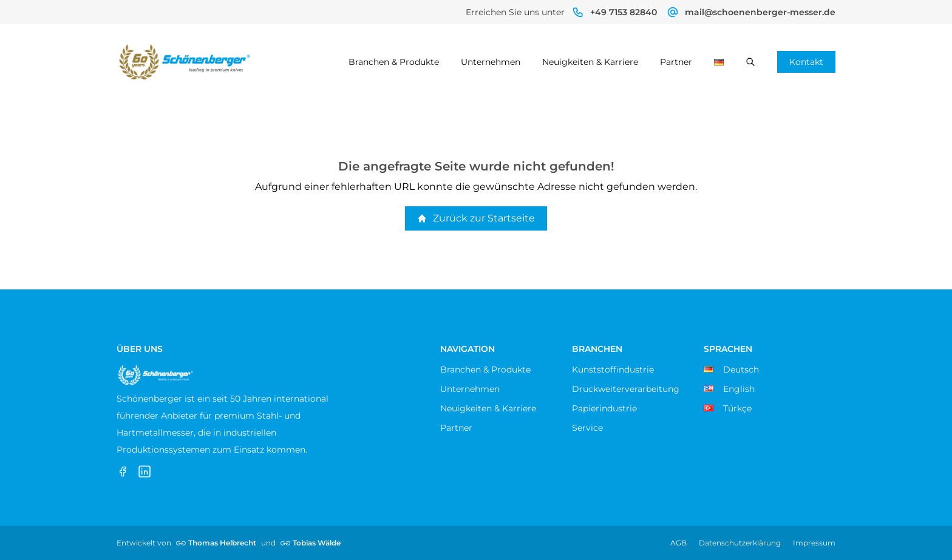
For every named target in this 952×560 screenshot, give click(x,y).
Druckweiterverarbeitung (626, 389)
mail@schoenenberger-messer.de (760, 12)
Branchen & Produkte (394, 62)
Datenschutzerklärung (740, 543)
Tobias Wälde (317, 543)
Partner (676, 62)
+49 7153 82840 (624, 12)
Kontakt (806, 62)
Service (587, 428)
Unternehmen (491, 62)
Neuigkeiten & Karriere (590, 62)
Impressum (814, 543)
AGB (678, 543)
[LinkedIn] (144, 471)
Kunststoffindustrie (613, 369)
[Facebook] (123, 471)
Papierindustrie (604, 408)
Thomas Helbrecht (222, 543)
